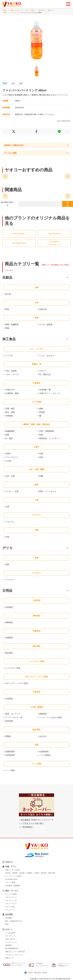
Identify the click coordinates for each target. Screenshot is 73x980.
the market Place (11, 879)
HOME (4, 10)
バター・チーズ (12, 374)
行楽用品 (9, 699)
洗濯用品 (9, 638)
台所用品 (9, 607)
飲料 (50, 10)
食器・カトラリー (13, 714)
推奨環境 (8, 945)
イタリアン (10, 522)
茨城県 (29, 873)
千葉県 (36, 873)
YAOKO (29, 973)
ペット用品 (10, 770)
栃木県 (22, 873)
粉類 (7, 435)
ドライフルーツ (12, 457)
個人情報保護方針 (12, 948)
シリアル (9, 356)
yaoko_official (41, 973)
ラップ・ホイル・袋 (14, 717)
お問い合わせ (10, 939)
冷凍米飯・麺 (45, 390)
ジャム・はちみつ (47, 356)
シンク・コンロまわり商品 (50, 717)
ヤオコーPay (10, 907)
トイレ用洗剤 (45, 755)
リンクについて (11, 942)
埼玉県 (8, 873)
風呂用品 (9, 653)
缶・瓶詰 (9, 438)
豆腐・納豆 (10, 409)
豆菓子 (8, 454)
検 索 (68, 204)
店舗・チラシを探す (13, 870)
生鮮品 (7, 278)
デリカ (7, 548)
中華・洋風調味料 (47, 431)
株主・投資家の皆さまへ (14, 921)
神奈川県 (52, 873)
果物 (7, 328)
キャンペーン (10, 910)
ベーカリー (10, 580)
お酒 (7, 507)
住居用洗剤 (44, 752)
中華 (7, 537)
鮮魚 (7, 309)
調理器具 (43, 714)
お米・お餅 (10, 476)
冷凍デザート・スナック (50, 393)
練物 (41, 409)
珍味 (41, 457)
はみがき (43, 736)
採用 (7, 924)
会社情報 (9, 914)
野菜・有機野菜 (12, 325)
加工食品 (41, 10)
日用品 (7, 591)
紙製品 (8, 736)
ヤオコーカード (11, 897)
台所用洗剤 (10, 755)
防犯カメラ (9, 958)
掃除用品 (9, 622)
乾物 (41, 435)
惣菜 (7, 564)
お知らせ (9, 862)
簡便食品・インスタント (50, 438)
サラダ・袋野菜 (46, 325)
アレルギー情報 (10, 153)
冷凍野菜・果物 (12, 393)
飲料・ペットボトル (10, 13)
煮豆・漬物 (10, 412)
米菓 (41, 454)
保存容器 (9, 721)
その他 (8, 461)
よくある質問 (10, 933)
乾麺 (41, 476)
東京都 (44, 873)
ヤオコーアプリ (11, 903)
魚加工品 (43, 309)
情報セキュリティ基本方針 (15, 952)
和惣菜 (42, 412)
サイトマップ (10, 936)
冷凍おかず (10, 390)
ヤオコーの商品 (29, 10)
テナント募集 (10, 882)
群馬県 (15, 873)
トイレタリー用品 (13, 668)
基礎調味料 (10, 431)
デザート (43, 371)
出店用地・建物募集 (13, 886)
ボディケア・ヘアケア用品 (17, 683)
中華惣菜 (9, 416)
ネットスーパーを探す (13, 876)
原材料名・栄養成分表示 (14, 145)
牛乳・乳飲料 (11, 371)
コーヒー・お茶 (12, 491)
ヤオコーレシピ (11, 900)
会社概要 (8, 918)
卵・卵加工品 (45, 374)
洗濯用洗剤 (10, 752)
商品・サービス (16, 10)
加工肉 (8, 294)
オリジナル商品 (11, 894)
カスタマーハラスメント (14, 955)
